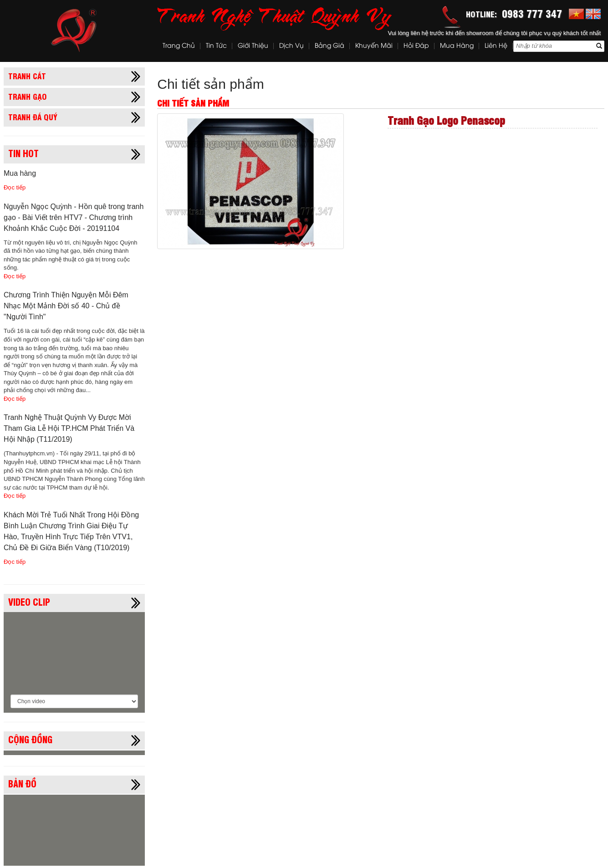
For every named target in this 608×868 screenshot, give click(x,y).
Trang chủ (179, 46)
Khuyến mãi (374, 46)
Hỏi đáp (416, 46)
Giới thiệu (253, 46)
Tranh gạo (28, 96)
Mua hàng (457, 46)
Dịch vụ (291, 46)
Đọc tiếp (15, 187)
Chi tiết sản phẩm (210, 84)
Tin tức (216, 46)
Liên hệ (496, 46)
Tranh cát (27, 76)
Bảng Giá (330, 46)
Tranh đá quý (33, 117)
